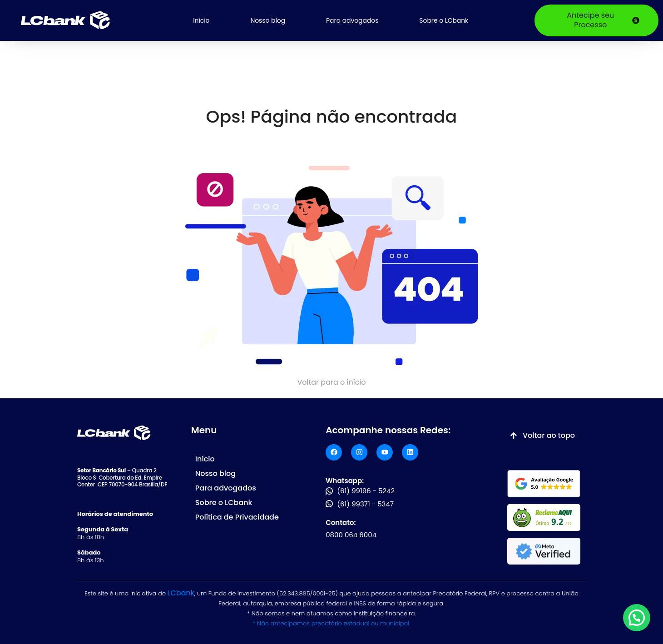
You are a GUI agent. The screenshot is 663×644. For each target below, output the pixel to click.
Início (201, 20)
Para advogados (352, 20)
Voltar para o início (331, 382)
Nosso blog (268, 20)
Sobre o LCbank (444, 20)
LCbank (181, 593)
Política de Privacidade (237, 517)
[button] (637, 618)
